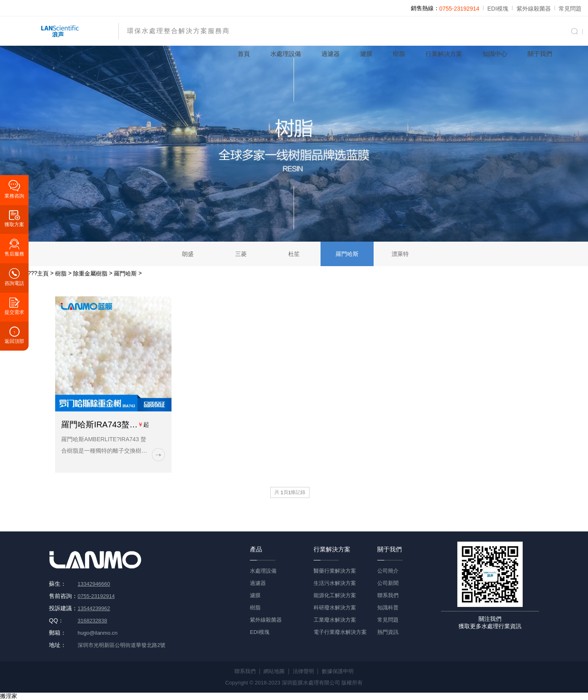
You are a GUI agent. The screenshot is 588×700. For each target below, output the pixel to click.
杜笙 (294, 254)
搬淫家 (9, 696)
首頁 (244, 54)
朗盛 (188, 254)
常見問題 (570, 9)
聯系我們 (388, 595)
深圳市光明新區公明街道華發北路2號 (121, 645)
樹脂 (399, 54)
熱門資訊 (388, 632)
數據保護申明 (338, 671)
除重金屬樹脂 (90, 273)
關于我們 (540, 54)
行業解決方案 (444, 54)
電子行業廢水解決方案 (340, 632)
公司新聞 (388, 583)
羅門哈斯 (347, 254)
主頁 (43, 273)
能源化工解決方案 (335, 595)
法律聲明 (303, 671)
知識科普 (388, 608)
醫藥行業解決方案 (335, 571)
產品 (256, 549)
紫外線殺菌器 (534, 9)
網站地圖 (274, 671)
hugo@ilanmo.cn (98, 633)
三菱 (241, 254)
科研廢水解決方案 (335, 608)
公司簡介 (388, 571)
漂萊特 (400, 254)
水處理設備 (286, 54)
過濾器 (331, 54)
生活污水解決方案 (335, 583)
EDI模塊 (498, 9)
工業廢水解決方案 (335, 620)
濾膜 (366, 54)
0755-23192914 (459, 9)
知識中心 (495, 54)
